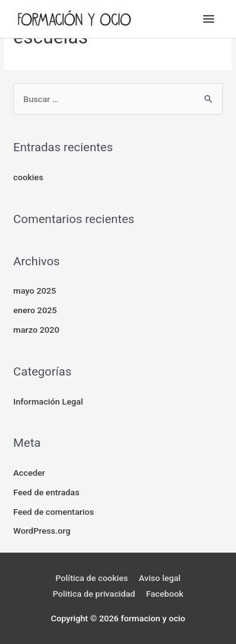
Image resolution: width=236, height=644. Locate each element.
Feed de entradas (46, 492)
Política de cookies (92, 578)
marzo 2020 (36, 330)
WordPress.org (42, 531)
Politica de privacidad (94, 594)
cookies (28, 177)
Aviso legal (160, 578)
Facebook (165, 594)
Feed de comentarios (53, 512)
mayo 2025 (35, 290)
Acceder (29, 473)
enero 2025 (35, 310)
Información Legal (48, 401)
